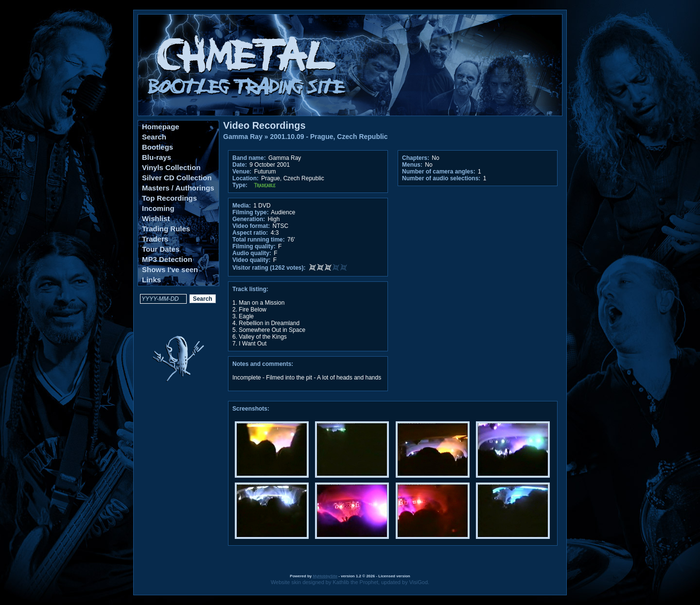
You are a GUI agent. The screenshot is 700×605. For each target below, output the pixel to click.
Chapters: (416, 158)
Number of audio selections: (441, 178)
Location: (245, 178)
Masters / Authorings (178, 188)
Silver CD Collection (177, 178)
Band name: (249, 158)
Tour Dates (161, 249)
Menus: (412, 165)
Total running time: (259, 240)
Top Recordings (169, 198)
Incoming (158, 208)
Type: (240, 185)
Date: (240, 165)
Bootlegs (157, 147)
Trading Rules (166, 229)
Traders (155, 239)
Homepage (161, 127)
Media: (242, 206)
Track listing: (250, 289)
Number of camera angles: (439, 172)
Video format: (251, 226)
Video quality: (251, 260)
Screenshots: (251, 409)
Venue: (242, 172)
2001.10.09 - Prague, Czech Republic (329, 137)
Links (151, 280)
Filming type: (251, 212)
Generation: (249, 219)
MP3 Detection (167, 259)
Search (154, 137)
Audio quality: (252, 253)
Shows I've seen (170, 269)
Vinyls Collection (171, 167)
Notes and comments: (263, 364)
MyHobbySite (325, 576)
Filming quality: (254, 246)
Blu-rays (157, 157)
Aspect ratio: (250, 233)
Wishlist (156, 218)
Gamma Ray (243, 137)
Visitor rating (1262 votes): (269, 268)
